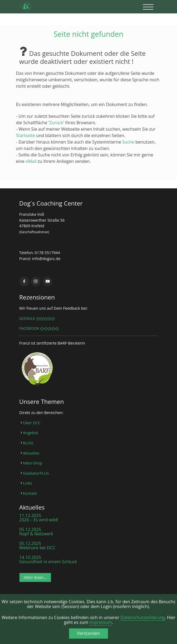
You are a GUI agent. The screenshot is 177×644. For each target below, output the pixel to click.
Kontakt (30, 493)
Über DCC (32, 423)
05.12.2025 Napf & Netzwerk (36, 532)
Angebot (31, 433)
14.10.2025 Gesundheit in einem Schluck (48, 559)
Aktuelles (31, 453)
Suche (128, 142)
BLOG (28, 443)
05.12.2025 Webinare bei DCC (37, 546)
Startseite (26, 136)
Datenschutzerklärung (142, 617)
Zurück (56, 123)
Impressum (100, 622)
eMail (31, 161)
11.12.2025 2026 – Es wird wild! (39, 518)
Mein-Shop (33, 463)
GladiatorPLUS (36, 473)
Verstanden (89, 633)
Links (28, 483)
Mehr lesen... (35, 577)
